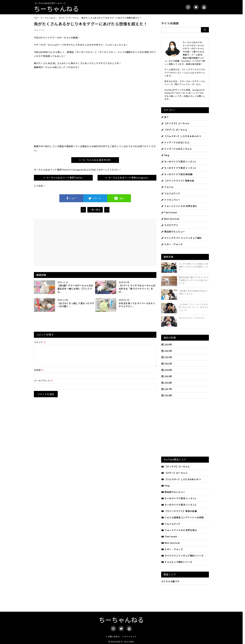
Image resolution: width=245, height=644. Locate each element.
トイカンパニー (171, 200)
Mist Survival (170, 219)
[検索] (205, 30)
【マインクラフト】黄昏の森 (178, 181)
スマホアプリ (170, 225)
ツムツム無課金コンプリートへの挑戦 (182, 517)
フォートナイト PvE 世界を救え (179, 206)
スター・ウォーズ (172, 244)
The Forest (169, 212)
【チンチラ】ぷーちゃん (175, 123)
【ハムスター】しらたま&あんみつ (181, 479)
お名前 (39, 374)
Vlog (165, 155)
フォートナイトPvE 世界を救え (179, 530)
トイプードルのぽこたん (175, 142)
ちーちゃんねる (56, 9)
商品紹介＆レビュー (173, 231)
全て (165, 117)
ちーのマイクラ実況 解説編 (177, 174)
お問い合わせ (114, 636)
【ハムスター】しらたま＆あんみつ (181, 136)
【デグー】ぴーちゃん (174, 130)
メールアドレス (43, 384)
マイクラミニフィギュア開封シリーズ (182, 556)
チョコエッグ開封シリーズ (177, 562)
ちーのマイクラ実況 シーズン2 (179, 168)
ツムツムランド (171, 193)
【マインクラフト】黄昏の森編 (179, 511)
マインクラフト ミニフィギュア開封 (181, 238)
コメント (40, 342)
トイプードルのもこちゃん (177, 149)
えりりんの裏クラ (170, 581)
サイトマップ (130, 636)
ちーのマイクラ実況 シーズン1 (179, 161)
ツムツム (167, 187)
